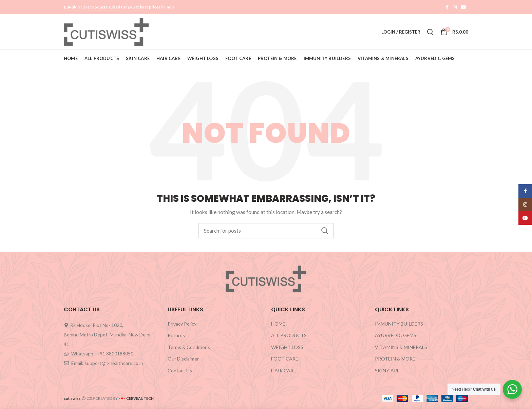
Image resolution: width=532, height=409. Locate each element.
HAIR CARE (284, 371)
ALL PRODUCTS (289, 335)
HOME (278, 324)
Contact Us (180, 371)
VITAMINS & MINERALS (401, 347)
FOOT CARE (285, 359)
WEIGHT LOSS (287, 347)
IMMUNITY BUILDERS (399, 324)
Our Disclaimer (183, 359)
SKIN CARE (387, 371)
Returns (176, 335)
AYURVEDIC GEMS (396, 335)
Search (325, 231)
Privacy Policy (182, 324)
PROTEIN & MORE (395, 359)
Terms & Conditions (189, 347)
